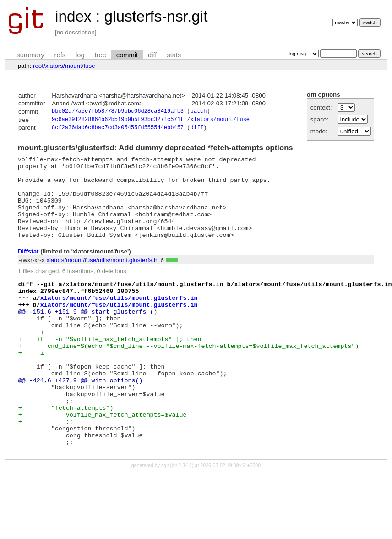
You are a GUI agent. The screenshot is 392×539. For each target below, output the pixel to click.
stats (174, 55)
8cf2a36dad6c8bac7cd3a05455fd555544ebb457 (118, 130)
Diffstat (28, 270)
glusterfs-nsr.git (156, 16)
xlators (54, 66)
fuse (89, 66)
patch (198, 112)
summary (30, 55)
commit (127, 55)
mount (73, 66)
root (38, 66)
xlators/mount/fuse (220, 121)
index (73, 16)
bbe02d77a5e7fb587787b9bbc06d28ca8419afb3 (118, 112)
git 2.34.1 (182, 517)
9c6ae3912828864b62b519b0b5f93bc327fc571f (118, 121)
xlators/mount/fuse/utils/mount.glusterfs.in (102, 279)
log (80, 55)
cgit (166, 517)
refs (60, 55)
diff (152, 55)
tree (101, 55)
